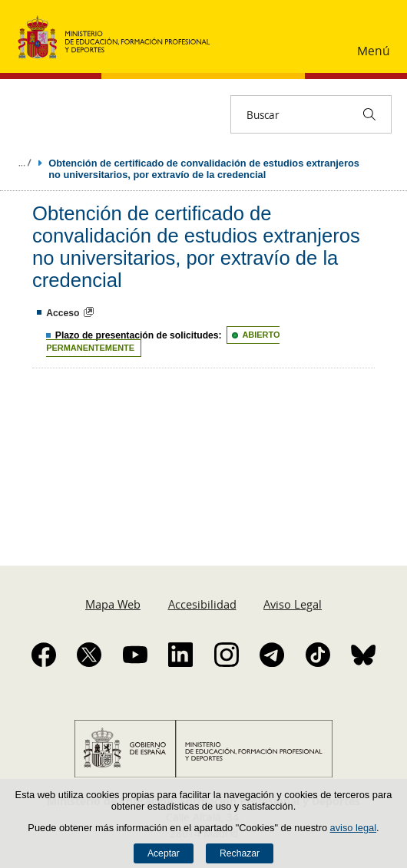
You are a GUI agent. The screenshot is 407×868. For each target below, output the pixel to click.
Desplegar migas (25, 163)
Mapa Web (113, 604)
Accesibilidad (202, 604)
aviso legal (353, 828)
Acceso (63, 313)
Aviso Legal (293, 604)
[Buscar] (369, 114)
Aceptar (164, 853)
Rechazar (240, 853)
